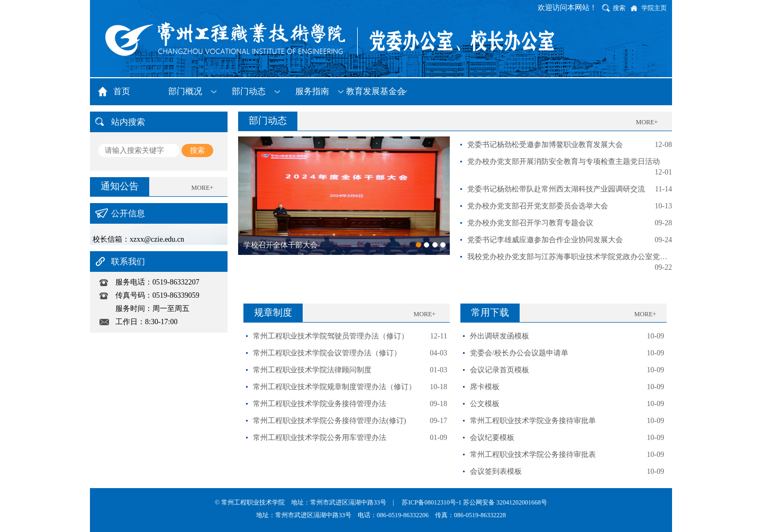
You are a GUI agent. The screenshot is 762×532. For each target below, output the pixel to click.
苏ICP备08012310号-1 (432, 502)
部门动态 (249, 91)
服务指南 (312, 91)
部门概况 (185, 91)
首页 (122, 91)
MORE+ (202, 188)
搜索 (619, 8)
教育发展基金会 (376, 91)
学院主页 (654, 8)
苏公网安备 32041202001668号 (505, 502)
